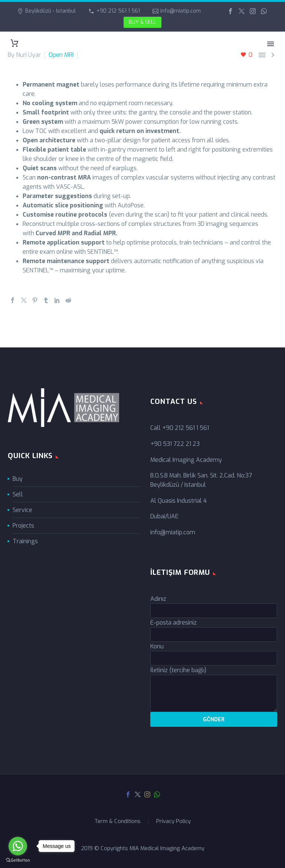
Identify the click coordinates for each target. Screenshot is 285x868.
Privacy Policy (173, 821)
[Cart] (14, 43)
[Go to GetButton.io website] (18, 860)
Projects (23, 526)
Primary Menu (271, 44)
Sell (18, 494)
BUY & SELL (142, 22)
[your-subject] (214, 658)
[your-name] (214, 611)
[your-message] (214, 693)
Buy (18, 479)
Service (22, 510)
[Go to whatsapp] (18, 846)
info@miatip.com (181, 11)
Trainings (25, 541)
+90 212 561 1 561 (118, 11)
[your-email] (214, 634)
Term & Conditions (117, 821)
